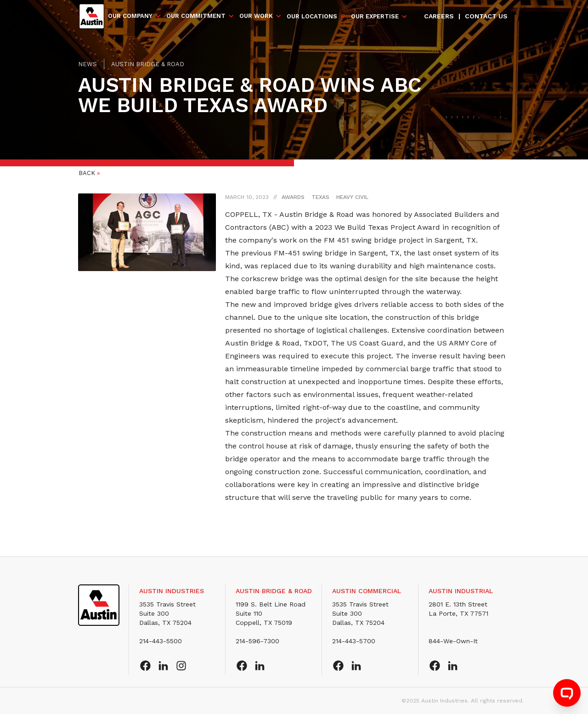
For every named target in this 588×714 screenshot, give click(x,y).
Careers (439, 16)
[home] (92, 16)
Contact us (486, 16)
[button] (135, 16)
